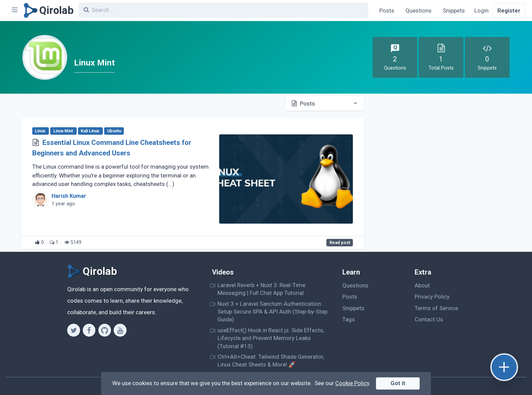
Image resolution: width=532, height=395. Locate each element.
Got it (398, 383)
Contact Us (429, 319)
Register (509, 11)
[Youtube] (120, 330)
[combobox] (224, 10)
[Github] (105, 330)
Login (481, 11)
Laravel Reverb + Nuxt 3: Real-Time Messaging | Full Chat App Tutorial (261, 289)
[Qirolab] (47, 11)
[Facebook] (89, 330)
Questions (419, 11)
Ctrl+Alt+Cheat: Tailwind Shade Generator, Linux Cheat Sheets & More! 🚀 (271, 361)
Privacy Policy (432, 297)
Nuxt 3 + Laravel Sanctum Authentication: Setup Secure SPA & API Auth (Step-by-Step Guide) (272, 312)
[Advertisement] (444, 147)
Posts (387, 11)
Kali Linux (90, 131)
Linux (41, 131)
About (422, 285)
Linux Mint (64, 131)
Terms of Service (436, 308)
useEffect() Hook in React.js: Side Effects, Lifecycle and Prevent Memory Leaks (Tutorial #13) (271, 338)
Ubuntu (114, 131)
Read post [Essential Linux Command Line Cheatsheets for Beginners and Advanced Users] (340, 243)
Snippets (454, 11)
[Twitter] (73, 330)
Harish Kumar (69, 196)
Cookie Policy (352, 383)
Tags (349, 319)
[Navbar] (14, 11)
